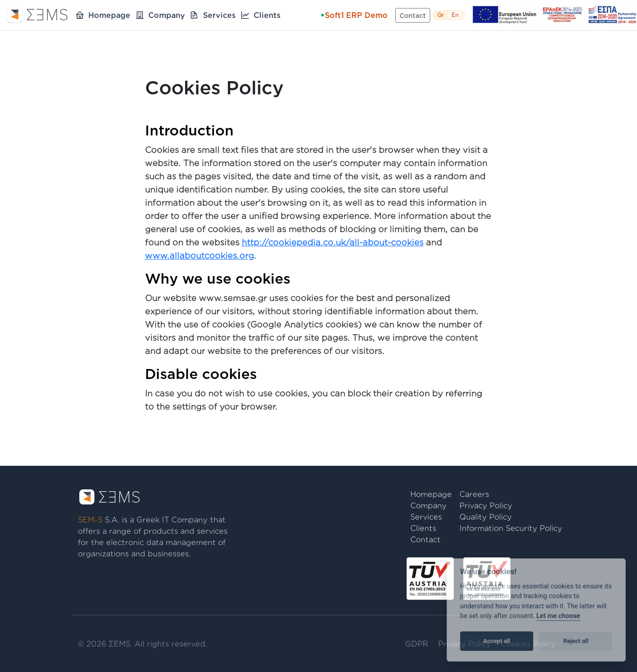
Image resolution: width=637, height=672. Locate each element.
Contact (413, 15)
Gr (441, 15)
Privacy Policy (486, 505)
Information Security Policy (511, 528)
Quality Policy (486, 517)
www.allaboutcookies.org (200, 255)
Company (167, 15)
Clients (267, 15)
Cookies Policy (528, 644)
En (455, 15)
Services (219, 15)
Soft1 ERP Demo (354, 15)
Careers (474, 494)
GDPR (417, 644)
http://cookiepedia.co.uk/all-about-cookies (333, 242)
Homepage (109, 15)
